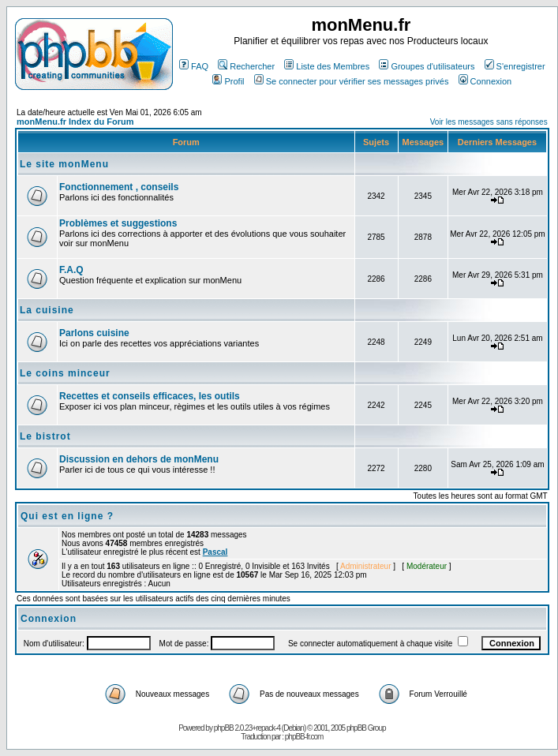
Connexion (485, 81)
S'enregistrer (515, 66)
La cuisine (47, 310)
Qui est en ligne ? (67, 516)
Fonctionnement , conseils (119, 187)
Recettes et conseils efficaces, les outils (150, 396)
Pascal (215, 552)
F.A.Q (71, 270)
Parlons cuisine (94, 333)
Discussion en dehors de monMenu (139, 459)
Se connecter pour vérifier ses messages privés (352, 81)
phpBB (224, 728)
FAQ (194, 66)
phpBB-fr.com (304, 737)
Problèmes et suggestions (118, 223)
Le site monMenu (64, 164)
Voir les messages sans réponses (489, 122)
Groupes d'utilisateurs (427, 66)
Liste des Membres (327, 66)
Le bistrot (45, 436)
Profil (228, 81)
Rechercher (246, 66)
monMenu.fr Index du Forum (75, 122)
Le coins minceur (65, 373)
